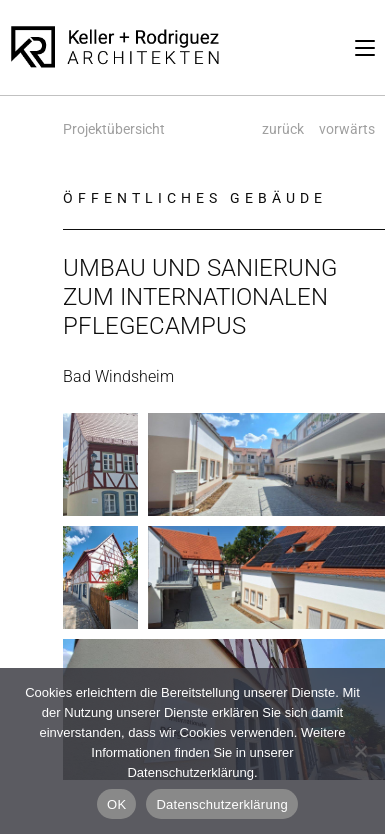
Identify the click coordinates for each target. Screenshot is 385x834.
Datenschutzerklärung (221, 804)
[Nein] (360, 751)
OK (116, 804)
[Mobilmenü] (365, 47)
